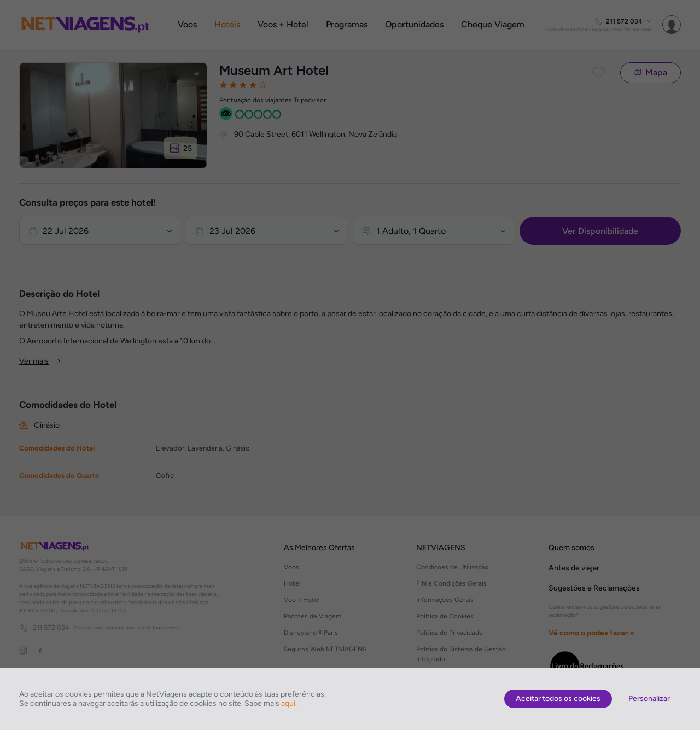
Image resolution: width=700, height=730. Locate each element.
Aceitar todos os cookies (558, 699)
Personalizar (649, 699)
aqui (288, 703)
